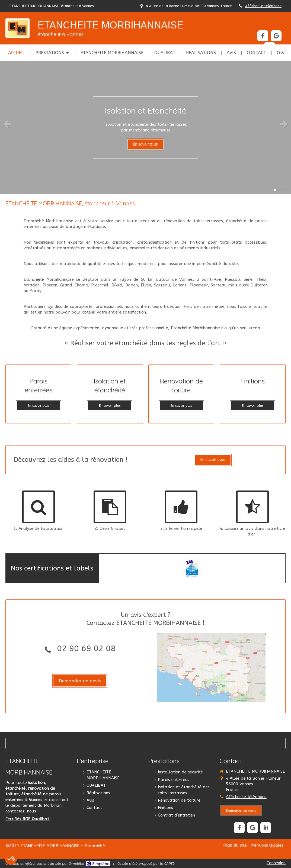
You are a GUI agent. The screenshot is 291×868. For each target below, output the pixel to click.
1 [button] (275, 190)
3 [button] (283, 190)
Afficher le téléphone (263, 6)
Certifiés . (28, 819)
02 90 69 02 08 (86, 648)
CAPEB (170, 864)
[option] (145, 124)
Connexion (276, 863)
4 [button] (287, 190)
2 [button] (279, 190)
